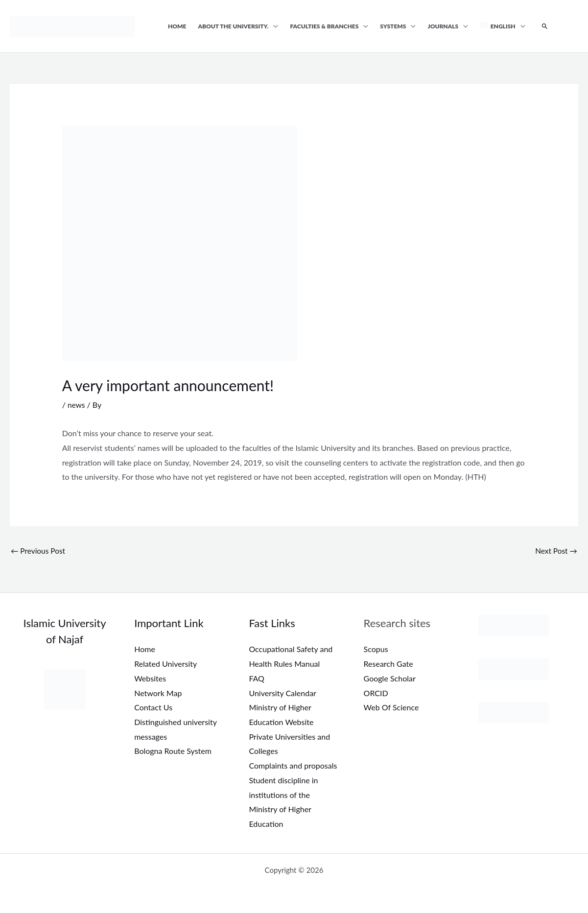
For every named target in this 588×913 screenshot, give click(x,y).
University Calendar (282, 693)
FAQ (256, 679)
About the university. (234, 26)
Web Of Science (391, 708)
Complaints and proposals (293, 766)
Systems (393, 26)
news (77, 405)
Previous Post (39, 550)
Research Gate (388, 664)
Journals (443, 26)
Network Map (158, 693)
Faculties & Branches (324, 26)
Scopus (376, 650)
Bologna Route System (173, 752)
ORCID (376, 693)
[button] (545, 26)
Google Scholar (390, 679)
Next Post (555, 550)
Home (177, 26)
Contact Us (153, 708)
